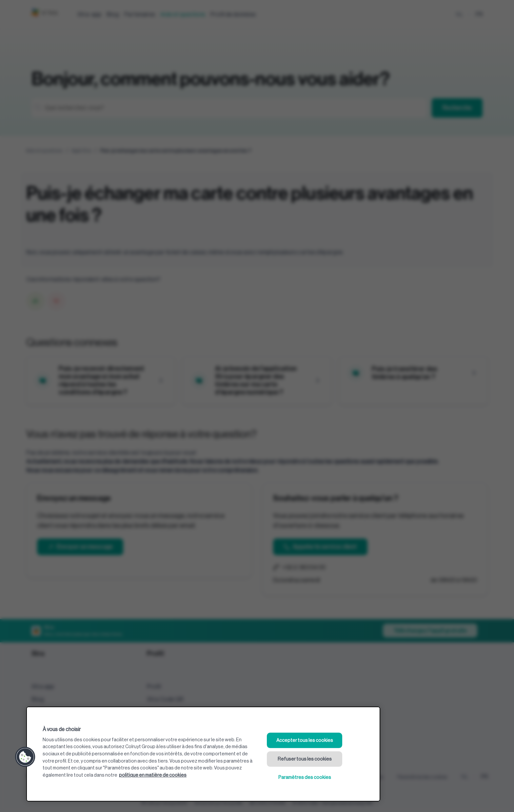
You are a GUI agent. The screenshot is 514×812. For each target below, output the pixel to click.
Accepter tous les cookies (305, 740)
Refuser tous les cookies (305, 759)
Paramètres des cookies (305, 777)
